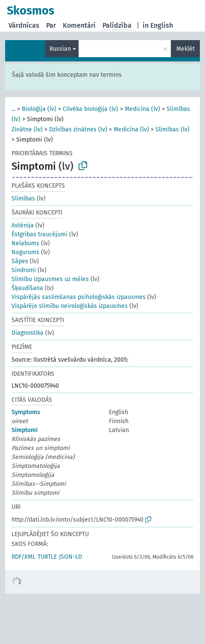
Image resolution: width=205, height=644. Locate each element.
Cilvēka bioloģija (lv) (91, 109)
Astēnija (23, 225)
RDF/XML (23, 557)
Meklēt (186, 49)
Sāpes (20, 261)
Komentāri (79, 25)
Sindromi (24, 270)
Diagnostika (28, 333)
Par (51, 25)
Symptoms (26, 412)
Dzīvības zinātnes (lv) (78, 129)
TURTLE (47, 557)
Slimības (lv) (173, 129)
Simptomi (25, 430)
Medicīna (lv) (142, 109)
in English (158, 25)
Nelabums (25, 243)
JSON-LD (70, 557)
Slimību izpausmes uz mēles (50, 279)
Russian (60, 49)
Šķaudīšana (27, 288)
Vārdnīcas (24, 25)
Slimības (23, 199)
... (13, 109)
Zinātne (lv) (27, 129)
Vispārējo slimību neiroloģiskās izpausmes (70, 306)
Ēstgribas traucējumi (40, 234)
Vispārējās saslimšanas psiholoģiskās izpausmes (79, 297)
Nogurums (25, 252)
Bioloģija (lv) (39, 109)
